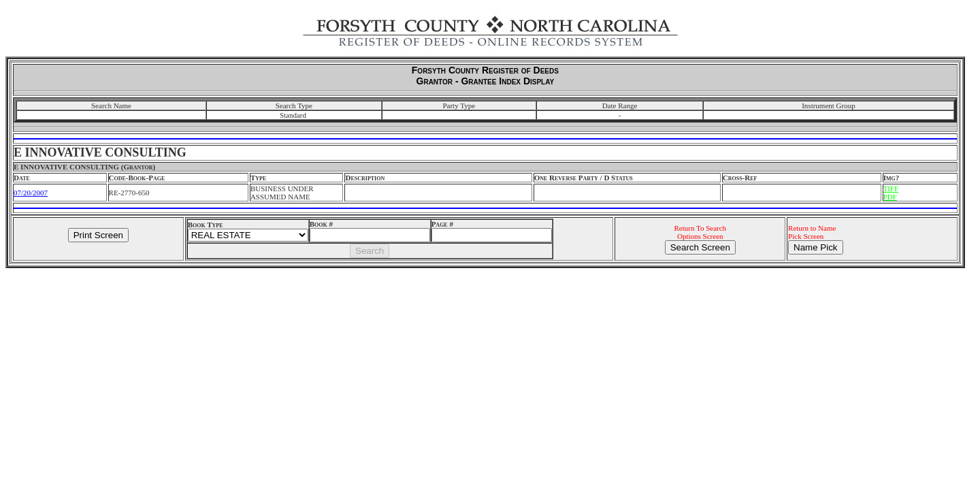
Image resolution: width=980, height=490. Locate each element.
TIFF (891, 189)
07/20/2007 (31, 193)
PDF (890, 197)
